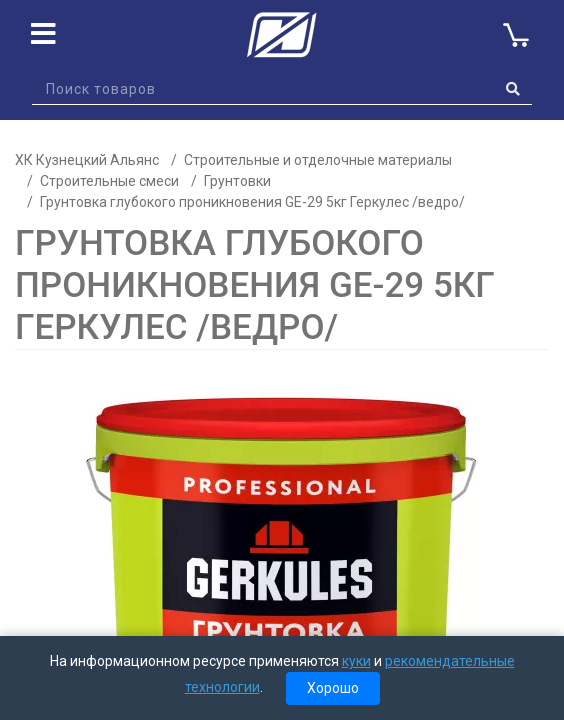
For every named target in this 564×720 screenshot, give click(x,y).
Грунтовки (237, 181)
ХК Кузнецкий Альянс (87, 160)
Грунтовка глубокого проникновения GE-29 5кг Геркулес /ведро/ (252, 202)
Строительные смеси (109, 181)
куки (356, 661)
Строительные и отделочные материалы (318, 160)
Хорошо (333, 688)
